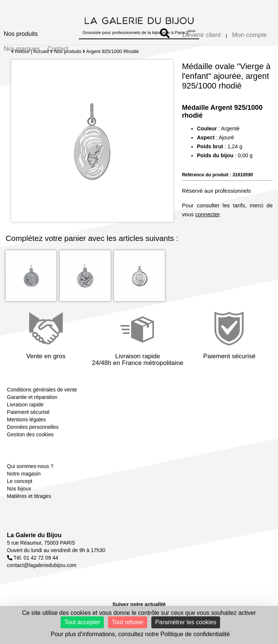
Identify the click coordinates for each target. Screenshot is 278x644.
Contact (58, 49)
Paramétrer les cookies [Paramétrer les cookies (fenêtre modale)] (186, 622)
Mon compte (249, 35)
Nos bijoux (19, 489)
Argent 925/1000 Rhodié (113, 51)
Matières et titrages (29, 496)
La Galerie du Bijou (34, 535)
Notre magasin (24, 474)
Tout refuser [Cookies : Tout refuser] (127, 622)
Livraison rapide (25, 405)
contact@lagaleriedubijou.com (42, 565)
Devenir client (201, 35)
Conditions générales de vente (42, 390)
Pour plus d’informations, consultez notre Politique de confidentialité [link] (140, 634)
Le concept (20, 481)
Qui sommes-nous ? (30, 466)
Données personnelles (33, 427)
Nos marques (22, 49)
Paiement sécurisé (28, 412)
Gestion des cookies (30, 434)
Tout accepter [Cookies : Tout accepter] (82, 622)
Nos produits (21, 34)
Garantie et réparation (32, 397)
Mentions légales (27, 419)
